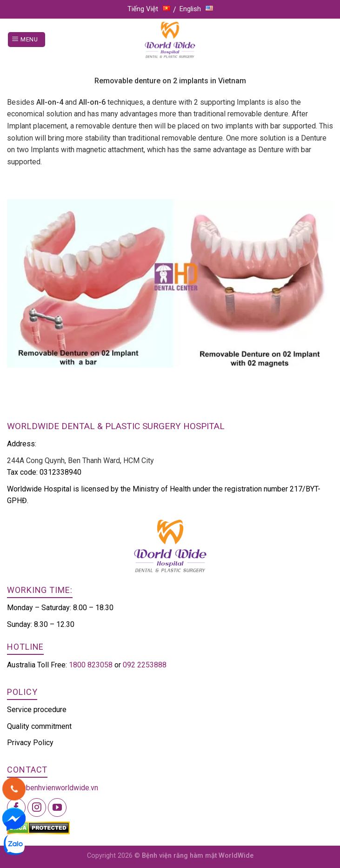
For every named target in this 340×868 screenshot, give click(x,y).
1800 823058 (91, 665)
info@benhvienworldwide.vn (53, 788)
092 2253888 (145, 665)
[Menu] (27, 40)
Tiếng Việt (149, 9)
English (196, 9)
